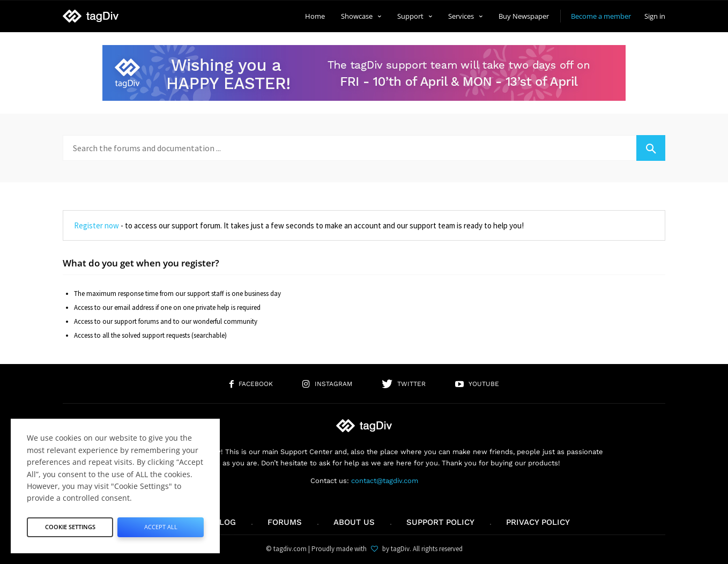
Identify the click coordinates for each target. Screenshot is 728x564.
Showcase (361, 16)
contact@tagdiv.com (385, 481)
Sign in (655, 16)
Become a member (601, 16)
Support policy (440, 522)
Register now (96, 225)
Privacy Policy (538, 522)
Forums (285, 522)
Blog (225, 522)
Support (415, 16)
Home (315, 16)
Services (465, 16)
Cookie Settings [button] (70, 524)
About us (354, 522)
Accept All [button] (161, 524)
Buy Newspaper (524, 16)
